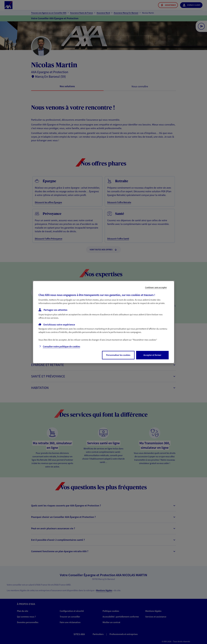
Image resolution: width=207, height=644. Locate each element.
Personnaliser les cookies (118, 355)
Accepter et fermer (152, 355)
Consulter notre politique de (61, 347)
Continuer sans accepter (156, 287)
